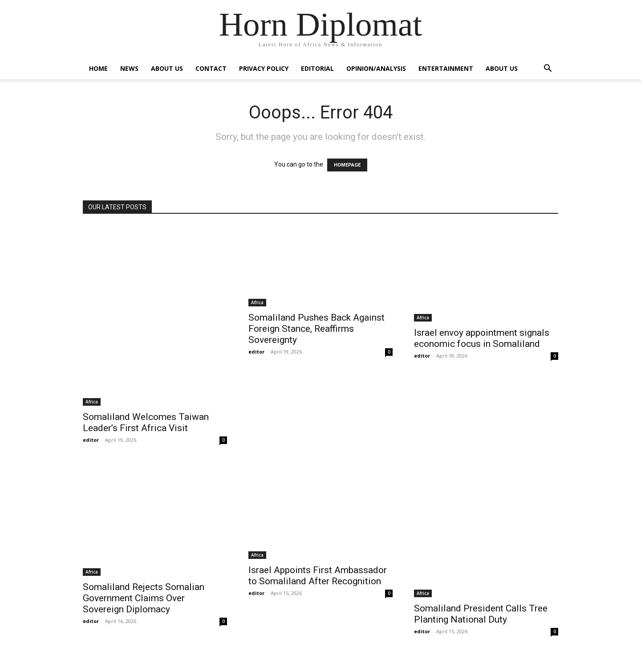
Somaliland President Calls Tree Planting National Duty (481, 614)
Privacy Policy (264, 68)
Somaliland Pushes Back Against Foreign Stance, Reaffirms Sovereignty (316, 329)
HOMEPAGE (347, 165)
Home (98, 68)
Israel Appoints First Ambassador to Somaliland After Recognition (318, 576)
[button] (548, 69)
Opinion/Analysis (376, 68)
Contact (211, 68)
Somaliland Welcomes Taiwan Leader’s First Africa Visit (146, 422)
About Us (167, 68)
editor (91, 440)
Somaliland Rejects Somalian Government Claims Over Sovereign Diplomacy (144, 598)
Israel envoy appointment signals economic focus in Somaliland (482, 338)
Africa (92, 402)
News (129, 68)
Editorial (317, 68)
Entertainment (446, 68)
